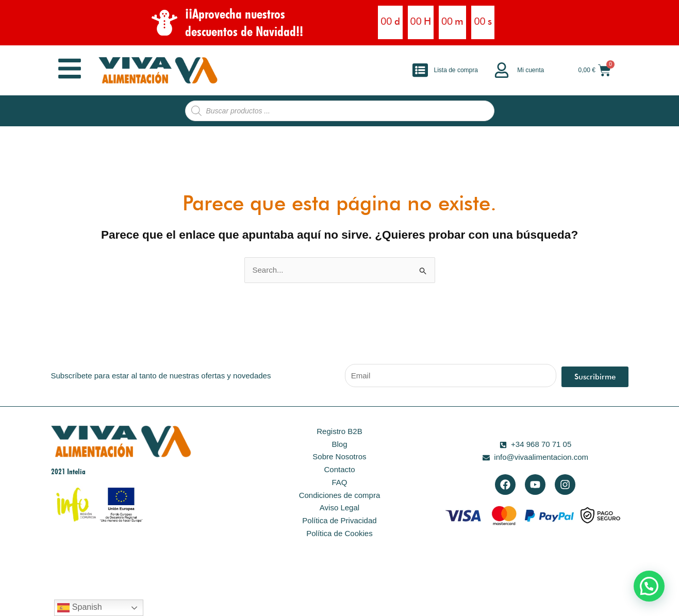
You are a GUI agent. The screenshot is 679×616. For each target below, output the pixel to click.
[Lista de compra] (420, 70)
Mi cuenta (531, 70)
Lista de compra (456, 70)
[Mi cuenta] (502, 70)
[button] (649, 586)
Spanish (79, 608)
